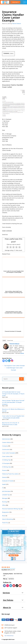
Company (5, 446)
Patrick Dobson (14, 344)
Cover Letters (6, 456)
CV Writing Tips (7, 467)
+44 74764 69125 (9, 636)
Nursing (4, 502)
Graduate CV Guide (8, 481)
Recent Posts (10, 340)
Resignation (6, 512)
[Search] (21, 379)
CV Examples (6, 463)
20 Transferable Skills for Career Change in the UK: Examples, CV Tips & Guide (13, 394)
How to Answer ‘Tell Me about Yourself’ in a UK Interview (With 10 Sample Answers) (13, 402)
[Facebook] (4, 361)
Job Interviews (6, 491)
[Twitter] (6, 361)
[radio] (8, 247)
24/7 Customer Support (11, 628)
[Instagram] (12, 361)
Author (4, 340)
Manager (5, 498)
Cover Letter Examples (9, 453)
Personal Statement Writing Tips (11, 509)
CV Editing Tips (6, 460)
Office (4, 505)
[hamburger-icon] (25, 2)
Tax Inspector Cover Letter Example (14, 366)
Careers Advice (6, 442)
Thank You (5, 523)
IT (3, 488)
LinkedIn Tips (6, 495)
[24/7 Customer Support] (2, 628)
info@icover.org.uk (9, 625)
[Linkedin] (9, 361)
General (4, 477)
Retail (4, 516)
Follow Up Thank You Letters (10, 474)
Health (4, 484)
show (12, 53)
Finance (4, 470)
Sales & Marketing (7, 519)
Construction (6, 449)
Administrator (6, 439)
